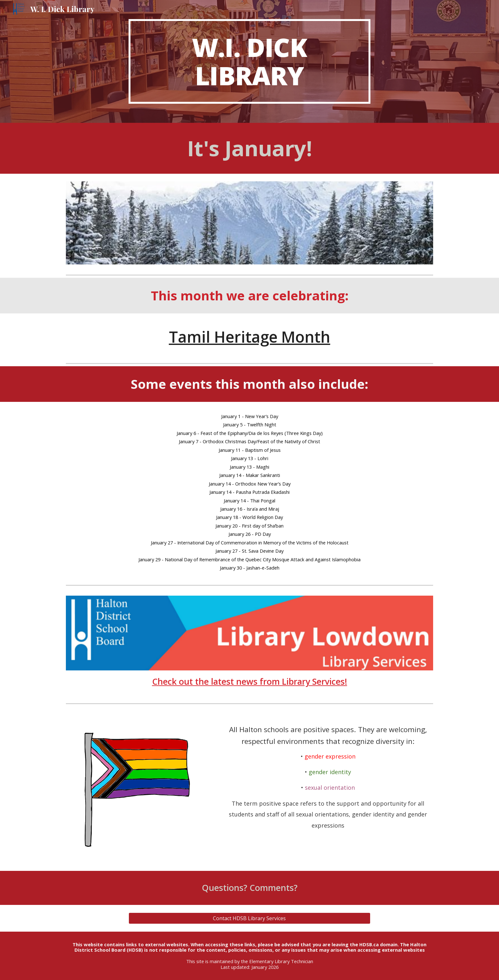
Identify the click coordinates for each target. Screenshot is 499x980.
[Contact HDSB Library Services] (250, 918)
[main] (250, 61)
